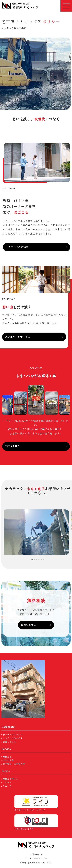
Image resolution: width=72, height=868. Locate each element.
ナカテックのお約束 (37, 247)
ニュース (7, 782)
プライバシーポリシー (36, 858)
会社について (10, 742)
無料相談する (36, 625)
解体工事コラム (11, 779)
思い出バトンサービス (34, 337)
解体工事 (7, 757)
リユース (7, 786)
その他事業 (8, 760)
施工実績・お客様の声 (14, 764)
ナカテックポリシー (13, 735)
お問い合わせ (36, 854)
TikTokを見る (36, 446)
